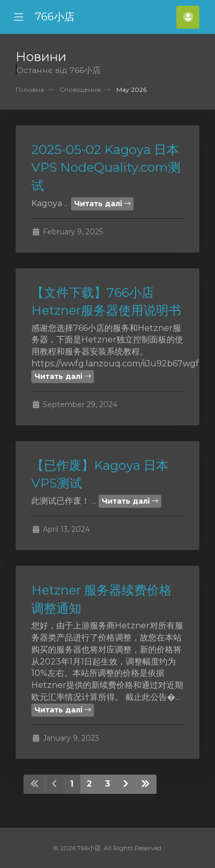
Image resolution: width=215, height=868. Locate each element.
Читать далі (102, 204)
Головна (30, 90)
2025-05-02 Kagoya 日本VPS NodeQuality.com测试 (106, 168)
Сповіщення (80, 90)
